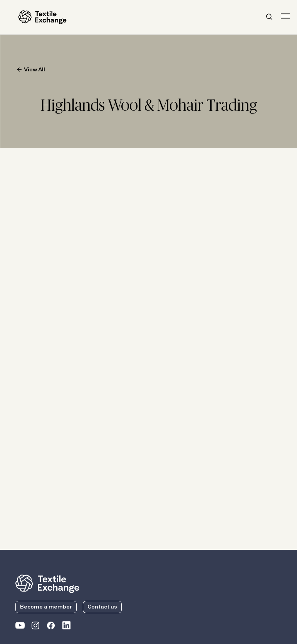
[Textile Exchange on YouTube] (20, 627)
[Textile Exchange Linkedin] (66, 627)
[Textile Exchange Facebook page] (51, 627)
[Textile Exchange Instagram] (35, 627)
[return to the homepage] (47, 583)
